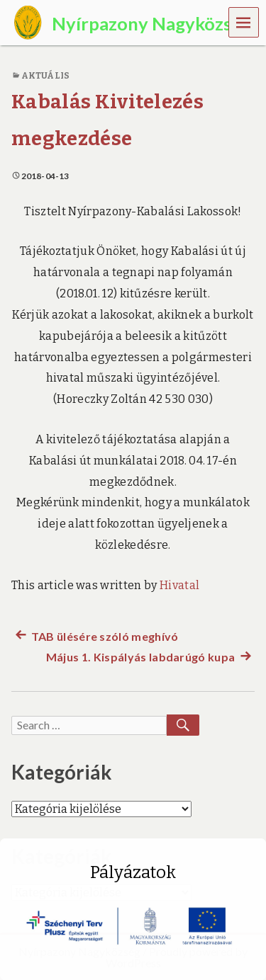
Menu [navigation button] (244, 22)
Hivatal (179, 585)
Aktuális (45, 76)
